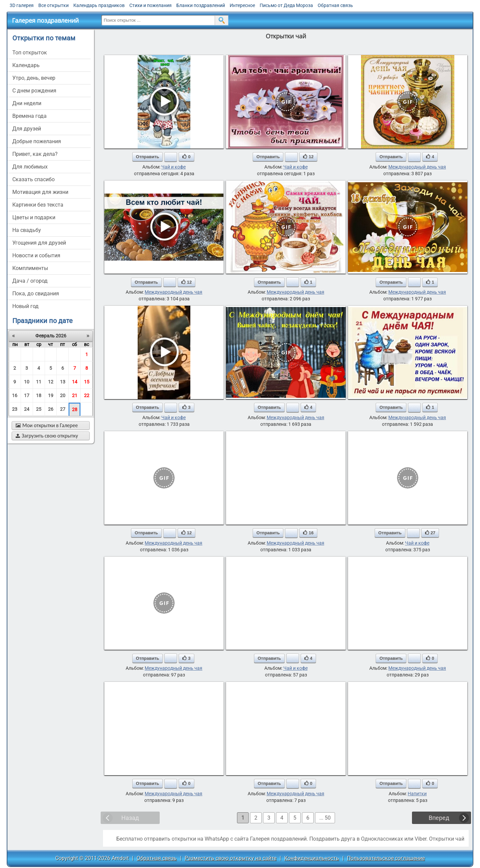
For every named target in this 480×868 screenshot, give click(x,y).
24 (27, 409)
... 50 (325, 818)
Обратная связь (335, 5)
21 (75, 395)
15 (87, 382)
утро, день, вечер (34, 78)
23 (15, 409)
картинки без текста (38, 205)
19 (51, 395)
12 (51, 382)
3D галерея (22, 5)
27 (63, 409)
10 (27, 382)
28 (75, 409)
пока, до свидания (36, 294)
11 (39, 382)
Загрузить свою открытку (47, 436)
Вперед (439, 818)
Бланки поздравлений (201, 5)
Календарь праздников (99, 5)
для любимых (30, 167)
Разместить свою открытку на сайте (230, 858)
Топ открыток (30, 53)
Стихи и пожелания (150, 5)
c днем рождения (34, 91)
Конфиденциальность (312, 858)
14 (75, 382)
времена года (29, 116)
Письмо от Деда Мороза (286, 5)
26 (51, 409)
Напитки (417, 794)
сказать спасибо (33, 179)
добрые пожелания (37, 141)
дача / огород (30, 281)
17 (27, 395)
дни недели (27, 103)
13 (63, 382)
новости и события (36, 255)
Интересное (242, 5)
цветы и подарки (34, 217)
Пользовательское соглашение (386, 858)
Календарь (26, 65)
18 (39, 395)
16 (15, 395)
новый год (25, 306)
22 (87, 395)
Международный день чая (417, 167)
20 (63, 395)
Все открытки (53, 5)
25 (39, 409)
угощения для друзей (39, 243)
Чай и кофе (173, 167)
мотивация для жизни (40, 192)
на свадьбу (27, 230)
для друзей (27, 129)
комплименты (30, 268)
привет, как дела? (35, 154)
